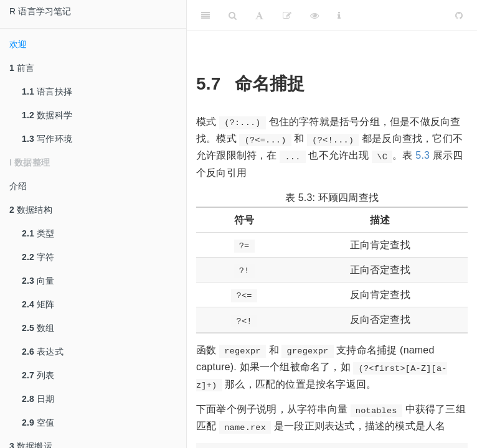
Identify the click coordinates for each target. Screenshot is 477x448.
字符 (38, 257)
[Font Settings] (259, 16)
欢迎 (18, 44)
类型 (38, 233)
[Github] (459, 16)
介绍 (18, 186)
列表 (38, 375)
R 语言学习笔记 (40, 11)
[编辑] (287, 16)
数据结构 (31, 210)
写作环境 (47, 139)
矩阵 (38, 304)
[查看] (314, 16)
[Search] (233, 16)
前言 (22, 68)
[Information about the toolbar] (339, 16)
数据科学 (47, 115)
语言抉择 (47, 91)
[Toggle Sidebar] (205, 16)
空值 (38, 422)
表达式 (43, 352)
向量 (38, 281)
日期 (38, 399)
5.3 (423, 155)
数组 (38, 328)
